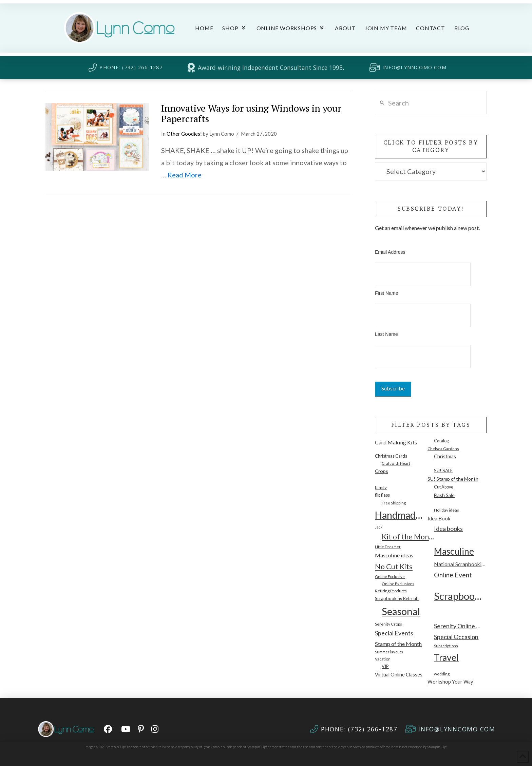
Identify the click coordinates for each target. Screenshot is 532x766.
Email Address (390, 252)
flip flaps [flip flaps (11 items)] (382, 495)
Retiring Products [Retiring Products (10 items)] (391, 591)
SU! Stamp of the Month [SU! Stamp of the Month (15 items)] (453, 479)
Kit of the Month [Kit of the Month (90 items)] (408, 537)
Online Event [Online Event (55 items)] (453, 575)
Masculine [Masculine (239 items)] (454, 551)
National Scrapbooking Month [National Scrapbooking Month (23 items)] (460, 564)
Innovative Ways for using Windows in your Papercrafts (251, 113)
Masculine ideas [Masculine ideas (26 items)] (394, 555)
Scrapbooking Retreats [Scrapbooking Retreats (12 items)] (397, 598)
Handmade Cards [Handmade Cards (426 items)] (401, 515)
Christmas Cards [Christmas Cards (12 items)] (391, 456)
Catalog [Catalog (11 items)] (441, 441)
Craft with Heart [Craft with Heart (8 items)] (396, 463)
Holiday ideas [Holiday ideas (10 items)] (446, 510)
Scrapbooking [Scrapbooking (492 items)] (460, 596)
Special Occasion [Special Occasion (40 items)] (456, 637)
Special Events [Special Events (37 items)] (394, 633)
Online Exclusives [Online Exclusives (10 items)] (398, 584)
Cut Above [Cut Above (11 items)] (444, 487)
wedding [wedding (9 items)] (442, 674)
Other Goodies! (184, 134)
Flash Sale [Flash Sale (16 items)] (444, 495)
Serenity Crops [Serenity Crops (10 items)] (388, 624)
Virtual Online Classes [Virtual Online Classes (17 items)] (399, 675)
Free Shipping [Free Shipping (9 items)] (394, 503)
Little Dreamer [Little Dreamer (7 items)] (388, 547)
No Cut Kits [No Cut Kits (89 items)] (394, 567)
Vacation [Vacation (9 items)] (383, 659)
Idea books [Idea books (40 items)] (448, 529)
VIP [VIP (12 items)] (385, 666)
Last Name (386, 334)
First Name (386, 293)
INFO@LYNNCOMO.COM (414, 67)
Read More (185, 175)
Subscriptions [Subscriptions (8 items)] (446, 646)
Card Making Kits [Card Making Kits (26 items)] (396, 442)
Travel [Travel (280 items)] (446, 657)
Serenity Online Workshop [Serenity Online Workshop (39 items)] (460, 626)
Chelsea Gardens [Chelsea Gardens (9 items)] (443, 448)
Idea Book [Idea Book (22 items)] (439, 518)
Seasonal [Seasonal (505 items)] (401, 611)
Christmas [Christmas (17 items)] (445, 456)
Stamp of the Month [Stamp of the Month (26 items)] (398, 644)
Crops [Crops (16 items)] (382, 471)
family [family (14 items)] (381, 487)
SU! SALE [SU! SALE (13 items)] (443, 471)
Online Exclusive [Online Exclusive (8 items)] (390, 577)
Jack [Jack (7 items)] (379, 527)
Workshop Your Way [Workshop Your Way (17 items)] (450, 682)
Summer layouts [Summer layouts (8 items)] (389, 652)
